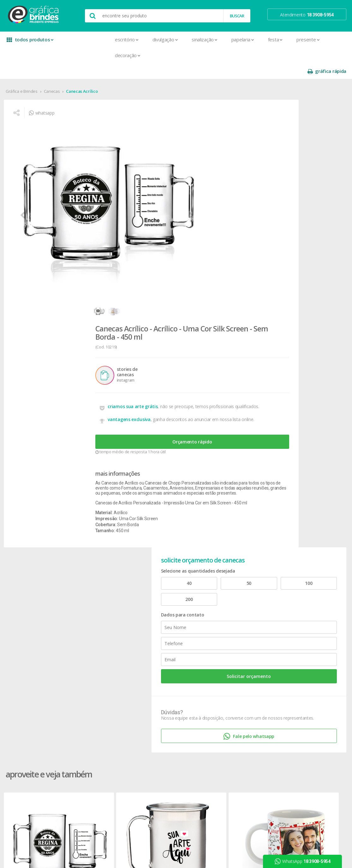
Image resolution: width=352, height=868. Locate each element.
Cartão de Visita (96, 644)
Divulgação (117, 39)
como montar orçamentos (243, 621)
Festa (227, 39)
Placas (87, 735)
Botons (156, 591)
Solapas (88, 780)
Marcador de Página (101, 705)
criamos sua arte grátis (177, 188)
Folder (87, 690)
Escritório (79, 39)
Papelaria (195, 39)
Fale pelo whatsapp (305, 295)
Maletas (157, 636)
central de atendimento (239, 591)
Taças (154, 682)
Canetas (156, 606)
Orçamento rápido (194, 231)
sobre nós (23, 591)
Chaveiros (158, 614)
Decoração (80, 55)
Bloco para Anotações (102, 614)
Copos (155, 621)
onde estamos (27, 599)
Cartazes (89, 652)
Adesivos (89, 591)
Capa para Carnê (97, 629)
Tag (84, 788)
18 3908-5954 (234, 656)
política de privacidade (238, 614)
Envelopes (91, 674)
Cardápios (90, 636)
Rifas (85, 758)
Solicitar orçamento (305, 224)
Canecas (53, 75)
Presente (260, 39)
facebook (297, 591)
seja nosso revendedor (36, 606)
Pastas (87, 727)
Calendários (92, 621)
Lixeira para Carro (165, 629)
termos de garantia (235, 599)
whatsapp (44, 103)
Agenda (88, 599)
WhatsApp (305, 861)
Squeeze (157, 674)
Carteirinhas (92, 659)
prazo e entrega (232, 606)
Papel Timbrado (96, 720)
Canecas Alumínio (100, 468)
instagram (298, 599)
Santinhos (90, 773)
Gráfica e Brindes (22, 75)
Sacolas (88, 765)
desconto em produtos (307, 649)
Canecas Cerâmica (169, 468)
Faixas (87, 682)
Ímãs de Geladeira (98, 697)
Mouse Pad (160, 644)
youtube (297, 607)
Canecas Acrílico (82, 75)
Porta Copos (161, 652)
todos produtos (29, 42)
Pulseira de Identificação (104, 743)
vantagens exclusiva (173, 205)
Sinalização (156, 39)
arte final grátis (299, 642)
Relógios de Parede (167, 667)
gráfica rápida (326, 40)
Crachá (87, 667)
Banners (89, 606)
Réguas (155, 659)
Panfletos (90, 712)
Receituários (92, 750)
